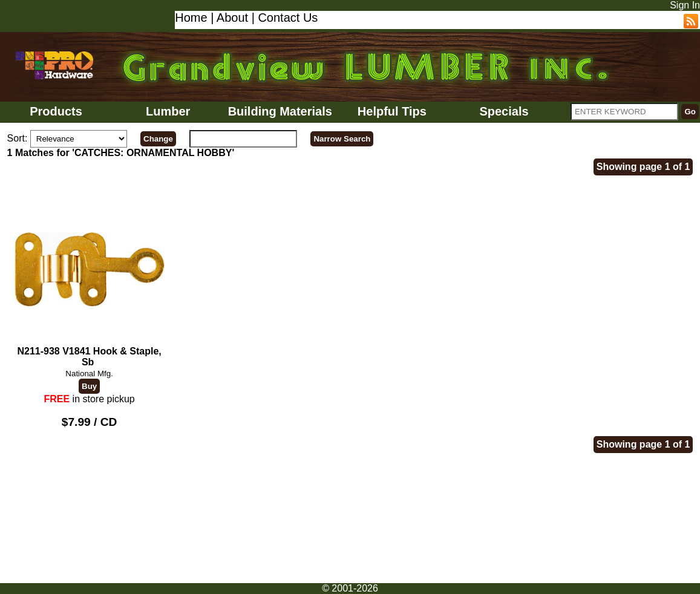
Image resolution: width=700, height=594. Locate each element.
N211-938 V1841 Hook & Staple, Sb (89, 280)
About (232, 18)
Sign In (685, 5)
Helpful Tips (392, 111)
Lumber (168, 111)
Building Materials (280, 111)
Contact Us (288, 18)
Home (191, 18)
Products (56, 111)
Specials (504, 111)
